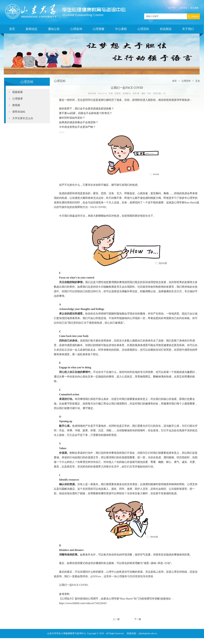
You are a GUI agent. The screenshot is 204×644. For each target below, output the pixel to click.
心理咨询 (76, 29)
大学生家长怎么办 (23, 118)
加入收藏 (194, 8)
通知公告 (54, 29)
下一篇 (138, 619)
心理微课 (17, 99)
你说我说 (166, 29)
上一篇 (116, 619)
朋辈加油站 (19, 112)
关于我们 (172, 8)
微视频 (16, 105)
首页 (12, 29)
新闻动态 (31, 29)
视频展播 (17, 92)
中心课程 (121, 29)
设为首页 (183, 8)
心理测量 (99, 29)
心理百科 (143, 29)
